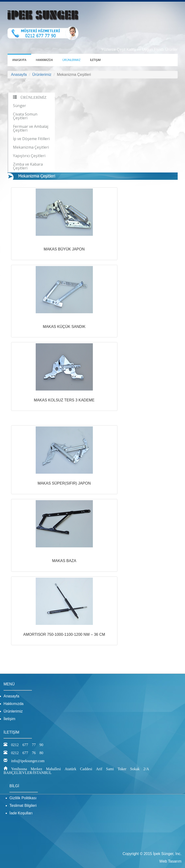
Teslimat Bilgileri (23, 806)
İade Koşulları (21, 813)
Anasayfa (19, 60)
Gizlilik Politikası (23, 798)
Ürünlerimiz (71, 60)
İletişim (95, 60)
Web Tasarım (170, 861)
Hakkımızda (44, 60)
